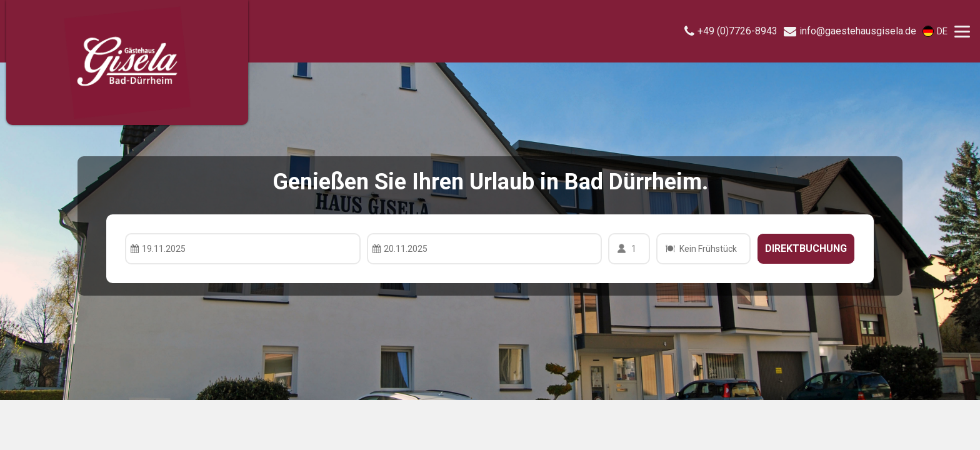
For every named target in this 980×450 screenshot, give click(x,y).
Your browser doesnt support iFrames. (490, 225)
